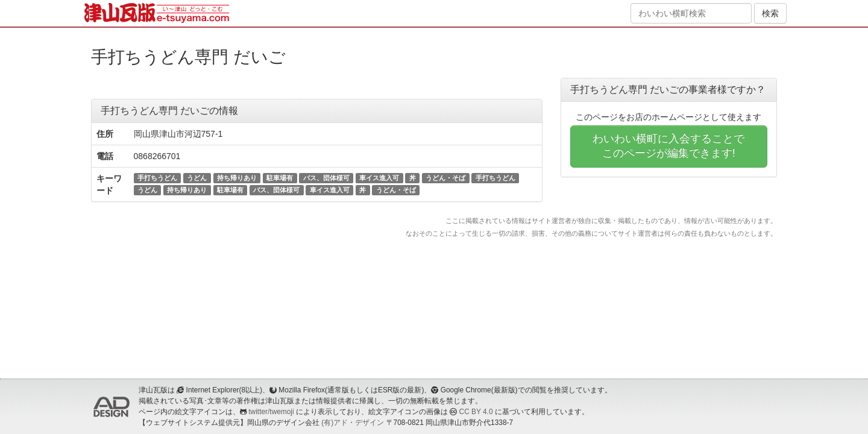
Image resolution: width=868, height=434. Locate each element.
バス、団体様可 (326, 178)
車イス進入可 (379, 178)
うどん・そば (445, 178)
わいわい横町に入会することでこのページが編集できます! (668, 146)
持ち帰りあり (237, 178)
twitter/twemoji (271, 412)
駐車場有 (280, 178)
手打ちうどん (157, 178)
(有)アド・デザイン (353, 423)
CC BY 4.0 (476, 412)
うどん (197, 178)
